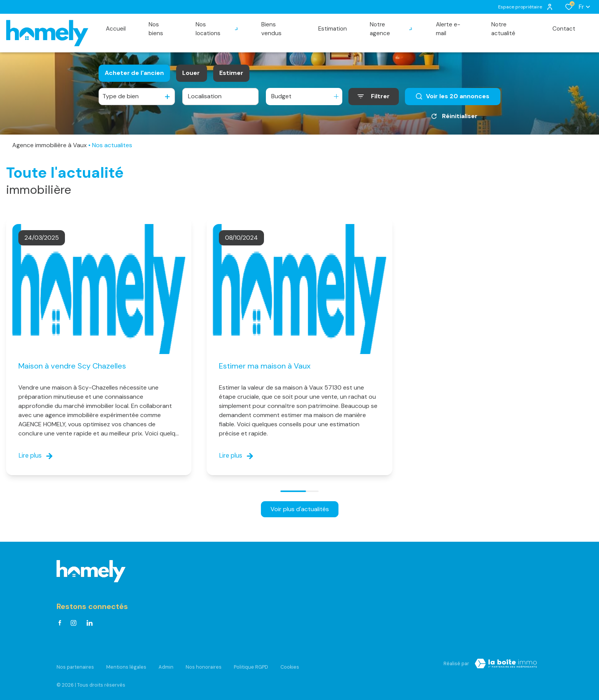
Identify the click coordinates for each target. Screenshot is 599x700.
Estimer (231, 73)
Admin (166, 664)
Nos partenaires (75, 664)
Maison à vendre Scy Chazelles (72, 366)
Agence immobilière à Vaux (49, 145)
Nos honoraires (204, 664)
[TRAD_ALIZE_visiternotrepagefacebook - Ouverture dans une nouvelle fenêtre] (60, 625)
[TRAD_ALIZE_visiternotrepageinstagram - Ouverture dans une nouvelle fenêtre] (74, 625)
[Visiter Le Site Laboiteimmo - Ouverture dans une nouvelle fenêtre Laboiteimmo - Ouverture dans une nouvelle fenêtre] (506, 666)
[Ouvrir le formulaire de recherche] (374, 97)
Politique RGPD (251, 664)
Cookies (290, 664)
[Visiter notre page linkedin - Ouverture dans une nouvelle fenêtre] (90, 625)
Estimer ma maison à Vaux (265, 366)
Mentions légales (126, 664)
